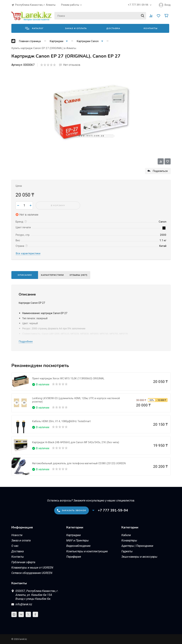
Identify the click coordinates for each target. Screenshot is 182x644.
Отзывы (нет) (82, 275)
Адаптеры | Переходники (137, 546)
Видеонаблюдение (78, 546)
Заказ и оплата (76, 28)
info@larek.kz (24, 604)
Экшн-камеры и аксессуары (139, 557)
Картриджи (73, 535)
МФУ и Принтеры (77, 540)
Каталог (34, 28)
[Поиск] (100, 16)
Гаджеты (127, 551)
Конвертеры (129, 540)
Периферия (74, 557)
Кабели (126, 535)
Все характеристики (28, 253)
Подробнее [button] (26, 342)
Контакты (151, 28)
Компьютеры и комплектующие (87, 551)
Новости (17, 535)
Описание (25, 275)
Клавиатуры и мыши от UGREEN (32, 568)
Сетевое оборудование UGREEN (32, 573)
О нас (15, 546)
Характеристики (53, 275)
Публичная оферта (23, 562)
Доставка (113, 28)
